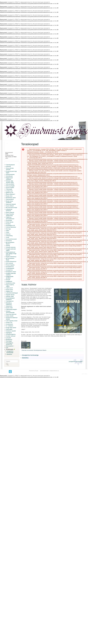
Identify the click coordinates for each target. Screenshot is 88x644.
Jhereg (8, 246)
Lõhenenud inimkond (9, 210)
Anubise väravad (11, 336)
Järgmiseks (9, 306)
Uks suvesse (9, 263)
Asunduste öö (10, 267)
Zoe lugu (8, 229)
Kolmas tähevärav (11, 227)
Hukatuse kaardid (11, 331)
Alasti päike (9, 329)
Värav (8, 232)
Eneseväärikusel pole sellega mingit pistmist (11, 254)
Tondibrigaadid (10, 268)
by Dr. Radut (84, 374)
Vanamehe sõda (10, 283)
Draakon (8, 224)
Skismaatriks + (10, 346)
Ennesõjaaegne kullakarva (10, 299)
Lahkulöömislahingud (12, 293)
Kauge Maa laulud (11, 328)
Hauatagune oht (10, 225)
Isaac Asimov (29, 285)
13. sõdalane (10, 326)
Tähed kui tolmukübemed (10, 218)
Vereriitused (9, 176)
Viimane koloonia (11, 247)
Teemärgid (9, 341)
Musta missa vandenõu (9, 202)
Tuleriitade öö (10, 301)
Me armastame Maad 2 (10, 243)
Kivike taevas (10, 222)
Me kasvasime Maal (11, 208)
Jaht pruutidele (10, 184)
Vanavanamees (10, 174)
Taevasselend (10, 199)
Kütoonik (8, 166)
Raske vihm (9, 196)
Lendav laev (9, 191)
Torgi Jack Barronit (11, 314)
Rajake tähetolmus (11, 257)
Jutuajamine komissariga (10, 352)
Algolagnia (9, 333)
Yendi (7, 237)
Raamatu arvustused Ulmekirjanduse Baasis (34, 350)
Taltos (8, 231)
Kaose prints (9, 290)
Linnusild (8, 338)
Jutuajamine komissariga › (76, 362)
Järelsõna (9, 354)
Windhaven (9, 339)
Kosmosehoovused (11, 239)
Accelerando (9, 324)
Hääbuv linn (9, 291)
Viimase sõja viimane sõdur (10, 182)
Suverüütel (9, 220)
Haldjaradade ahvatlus (10, 277)
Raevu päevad (10, 212)
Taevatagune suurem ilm (10, 344)
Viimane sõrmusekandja (10, 312)
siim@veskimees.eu (54, 371)
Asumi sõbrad (10, 206)
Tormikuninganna (11, 334)
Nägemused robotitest (9, 179)
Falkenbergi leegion (11, 309)
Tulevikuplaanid (10, 165)
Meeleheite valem (11, 198)
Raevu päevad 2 (10, 194)
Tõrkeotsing (9, 236)
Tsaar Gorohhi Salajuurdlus (10, 215)
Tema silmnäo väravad (10, 169)
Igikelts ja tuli (10, 193)
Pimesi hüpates (10, 265)
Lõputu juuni (9, 288)
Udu (7, 348)
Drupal (37, 371)
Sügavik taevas (10, 295)
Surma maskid (10, 187)
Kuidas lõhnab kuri (11, 262)
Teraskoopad (10, 349)
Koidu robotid (10, 316)
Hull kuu (8, 234)
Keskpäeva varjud (11, 272)
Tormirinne (9, 241)
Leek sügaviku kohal (12, 321)
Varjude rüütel (10, 296)
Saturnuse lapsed (11, 204)
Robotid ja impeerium (9, 304)
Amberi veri (9, 323)
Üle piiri (8, 280)
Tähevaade (9, 189)
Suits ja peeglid (10, 186)
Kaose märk (9, 308)
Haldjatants (9, 281)
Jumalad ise (9, 270)
